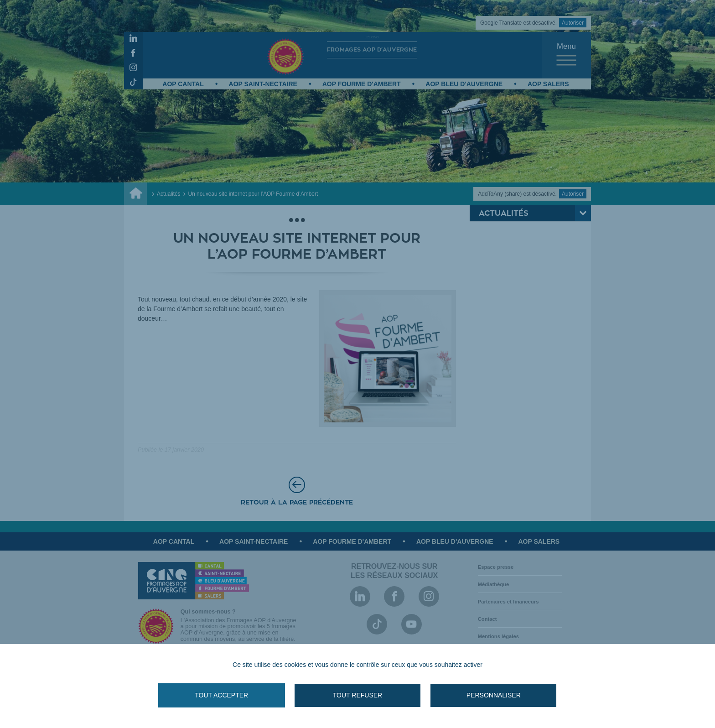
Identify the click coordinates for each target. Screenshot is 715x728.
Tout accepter (235, 695)
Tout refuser (357, 695)
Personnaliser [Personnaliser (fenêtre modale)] (480, 695)
